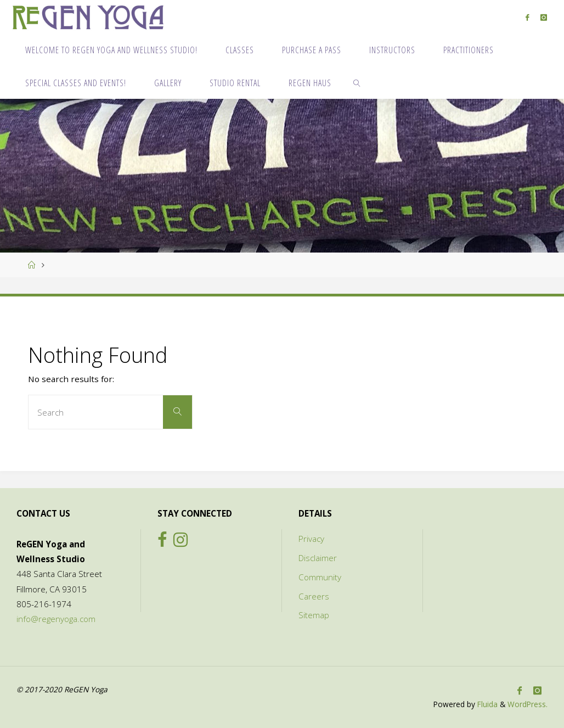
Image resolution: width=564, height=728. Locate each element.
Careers (314, 596)
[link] (357, 82)
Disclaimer (318, 558)
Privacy (311, 539)
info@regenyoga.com (56, 619)
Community (320, 577)
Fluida (486, 704)
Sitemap (314, 615)
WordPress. (528, 704)
